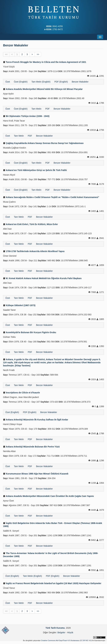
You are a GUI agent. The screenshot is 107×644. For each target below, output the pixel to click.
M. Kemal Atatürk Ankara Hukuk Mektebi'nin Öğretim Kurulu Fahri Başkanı (42, 278)
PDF (48, 109)
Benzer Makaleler (80, 82)
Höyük (70, 632)
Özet (8, 82)
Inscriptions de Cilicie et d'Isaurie (21, 393)
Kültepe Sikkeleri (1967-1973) (19, 305)
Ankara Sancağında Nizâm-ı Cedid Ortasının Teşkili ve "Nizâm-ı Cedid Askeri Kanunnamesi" (51, 197)
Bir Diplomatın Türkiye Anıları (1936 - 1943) (26, 116)
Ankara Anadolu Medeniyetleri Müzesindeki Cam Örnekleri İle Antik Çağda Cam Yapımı (48, 496)
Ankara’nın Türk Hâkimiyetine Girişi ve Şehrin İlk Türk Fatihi (35, 170)
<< (6, 54)
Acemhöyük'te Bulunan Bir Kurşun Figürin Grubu (30, 332)
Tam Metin (36, 109)
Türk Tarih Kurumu (55, 628)
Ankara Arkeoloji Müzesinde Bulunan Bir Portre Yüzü (31, 447)
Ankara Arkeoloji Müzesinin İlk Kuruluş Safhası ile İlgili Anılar (36, 420)
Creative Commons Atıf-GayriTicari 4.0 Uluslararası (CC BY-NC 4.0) (66, 640)
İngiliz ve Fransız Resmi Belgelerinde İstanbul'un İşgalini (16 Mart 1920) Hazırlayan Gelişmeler (52, 583)
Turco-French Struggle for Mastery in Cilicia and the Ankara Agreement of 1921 (45, 62)
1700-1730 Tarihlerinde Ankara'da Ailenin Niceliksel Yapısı (34, 251)
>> (38, 54)
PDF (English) (61, 82)
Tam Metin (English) (41, 82)
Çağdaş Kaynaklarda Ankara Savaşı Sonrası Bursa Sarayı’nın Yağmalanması (43, 143)
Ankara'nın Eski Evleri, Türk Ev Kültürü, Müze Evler (31, 224)
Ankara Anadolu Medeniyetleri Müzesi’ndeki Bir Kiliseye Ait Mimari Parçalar (43, 89)
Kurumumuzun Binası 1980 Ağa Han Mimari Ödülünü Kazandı (36, 474)
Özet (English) (21, 82)
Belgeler (61, 632)
